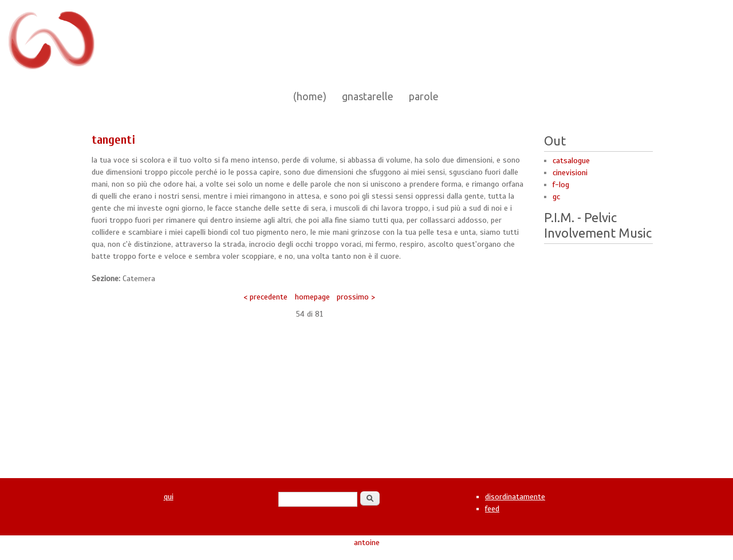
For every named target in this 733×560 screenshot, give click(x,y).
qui (169, 497)
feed (492, 509)
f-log (561, 185)
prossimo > (356, 297)
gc (556, 197)
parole (424, 96)
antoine (367, 543)
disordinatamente (515, 497)
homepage (312, 297)
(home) (310, 96)
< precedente (265, 297)
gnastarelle (368, 96)
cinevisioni (570, 173)
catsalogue (571, 161)
